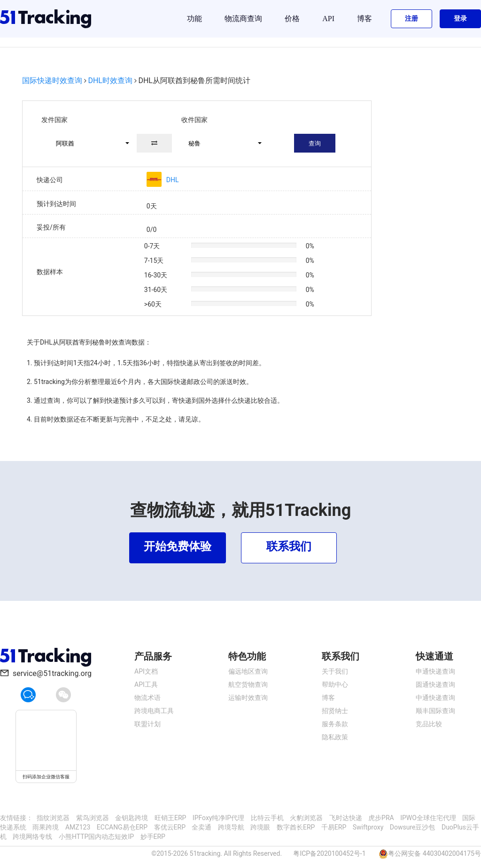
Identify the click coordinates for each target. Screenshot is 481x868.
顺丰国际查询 (435, 711)
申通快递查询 (435, 671)
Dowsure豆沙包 (413, 827)
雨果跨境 (46, 827)
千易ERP (334, 827)
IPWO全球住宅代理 (428, 818)
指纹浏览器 (53, 818)
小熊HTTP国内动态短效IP (96, 837)
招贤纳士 (335, 711)
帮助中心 (335, 684)
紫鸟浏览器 (93, 818)
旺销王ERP (170, 818)
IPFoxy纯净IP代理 (218, 818)
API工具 (146, 684)
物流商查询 (243, 19)
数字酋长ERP (296, 827)
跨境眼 (260, 827)
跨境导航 (231, 827)
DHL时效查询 (110, 81)
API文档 (146, 671)
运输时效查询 (248, 698)
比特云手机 (267, 818)
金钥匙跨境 (132, 818)
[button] (88, 143)
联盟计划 (147, 724)
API (328, 19)
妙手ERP (153, 837)
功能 (194, 19)
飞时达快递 (346, 818)
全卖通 (202, 827)
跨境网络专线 (32, 837)
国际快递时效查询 (52, 81)
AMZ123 (78, 827)
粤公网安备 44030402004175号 (434, 853)
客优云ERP (170, 827)
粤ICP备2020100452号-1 (329, 853)
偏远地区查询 (248, 671)
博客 (365, 19)
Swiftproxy (368, 827)
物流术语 (147, 698)
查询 (315, 143)
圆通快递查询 (435, 684)
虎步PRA (381, 818)
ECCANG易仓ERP (122, 827)
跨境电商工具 (154, 711)
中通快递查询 (435, 698)
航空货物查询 (248, 684)
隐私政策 (335, 737)
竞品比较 (429, 724)
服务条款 (335, 724)
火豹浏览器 (306, 818)
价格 (292, 19)
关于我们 (335, 671)
